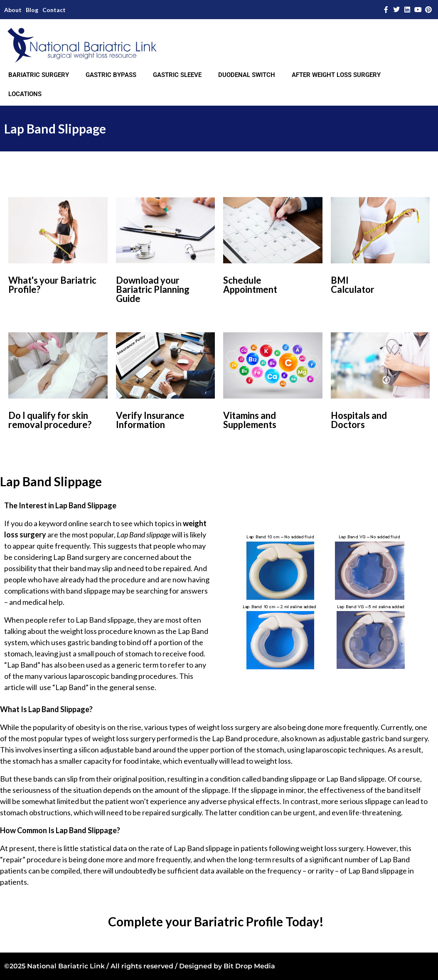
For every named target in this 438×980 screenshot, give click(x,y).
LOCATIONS (25, 94)
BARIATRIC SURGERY (39, 75)
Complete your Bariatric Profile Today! (216, 921)
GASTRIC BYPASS (111, 75)
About (13, 10)
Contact (54, 10)
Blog (32, 10)
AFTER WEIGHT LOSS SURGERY (336, 75)
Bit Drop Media (249, 966)
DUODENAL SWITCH (247, 75)
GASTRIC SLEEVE (177, 75)
